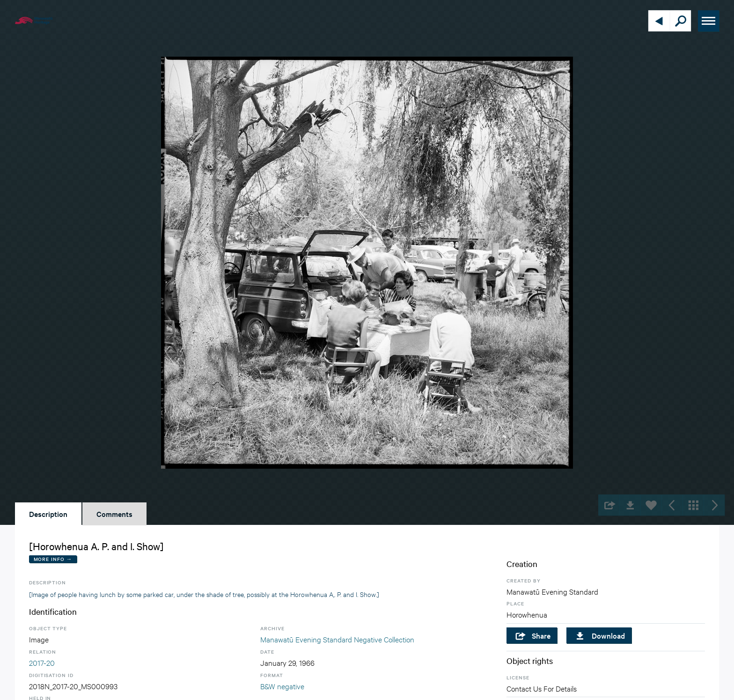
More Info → (53, 559)
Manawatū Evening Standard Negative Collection (337, 639)
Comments (114, 514)
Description (48, 514)
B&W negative (282, 686)
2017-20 (42, 662)
